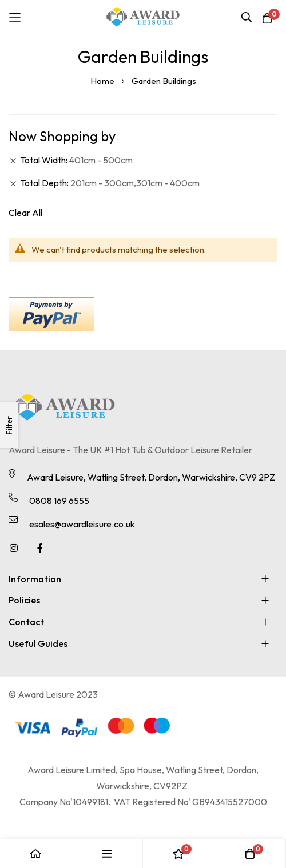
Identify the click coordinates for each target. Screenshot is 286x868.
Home (103, 81)
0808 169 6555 (59, 501)
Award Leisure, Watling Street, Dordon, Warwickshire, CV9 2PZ (151, 477)
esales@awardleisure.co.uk (82, 524)
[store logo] (143, 17)
